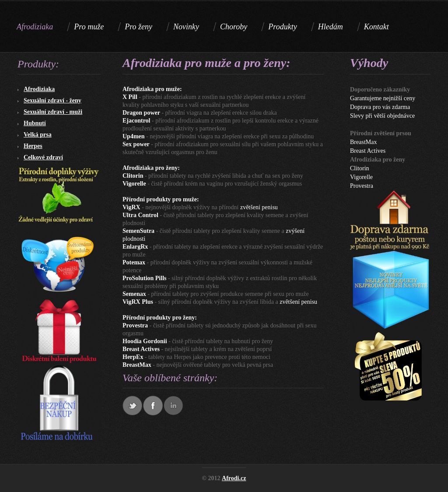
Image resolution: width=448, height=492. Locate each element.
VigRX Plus (138, 302)
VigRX (131, 207)
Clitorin (133, 176)
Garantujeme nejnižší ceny (383, 98)
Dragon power (141, 113)
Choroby (234, 27)
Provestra (135, 325)
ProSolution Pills (144, 278)
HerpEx (133, 357)
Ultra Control (140, 215)
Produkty (282, 27)
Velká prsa (38, 135)
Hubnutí (35, 123)
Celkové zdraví (43, 157)
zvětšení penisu (259, 207)
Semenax (134, 294)
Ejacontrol (136, 121)
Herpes (33, 146)
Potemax (134, 262)
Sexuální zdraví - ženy (52, 100)
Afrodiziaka (39, 89)
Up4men (134, 136)
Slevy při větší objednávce (382, 116)
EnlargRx (135, 247)
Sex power (136, 144)
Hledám (331, 27)
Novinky (186, 27)
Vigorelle (134, 184)
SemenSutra (138, 231)
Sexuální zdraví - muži (53, 112)
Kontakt (376, 27)
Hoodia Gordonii (145, 341)
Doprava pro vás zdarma (380, 107)
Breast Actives (141, 349)
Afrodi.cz (234, 478)
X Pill (130, 97)
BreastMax (137, 365)
